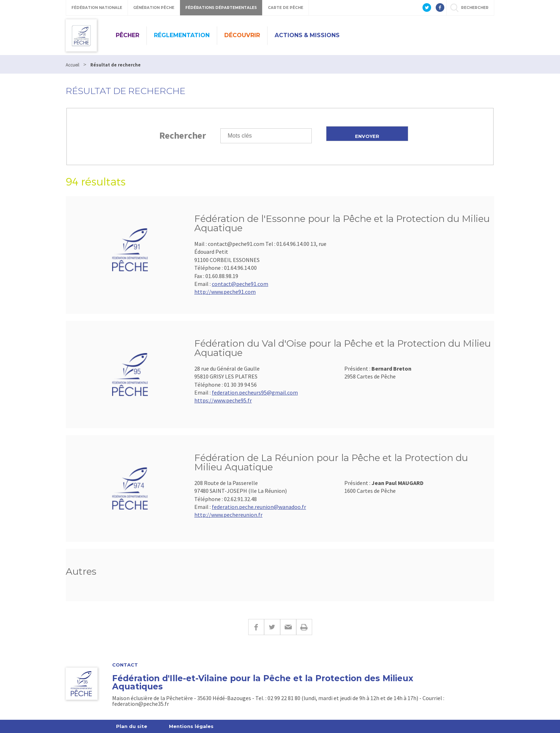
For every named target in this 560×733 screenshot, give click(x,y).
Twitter (272, 627)
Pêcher (127, 35)
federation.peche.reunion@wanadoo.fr (259, 507)
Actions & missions (307, 35)
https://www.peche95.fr (223, 400)
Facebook (256, 627)
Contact (125, 665)
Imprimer (304, 627)
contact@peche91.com (240, 284)
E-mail (288, 627)
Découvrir (242, 35)
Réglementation (182, 35)
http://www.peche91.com (225, 292)
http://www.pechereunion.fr (228, 515)
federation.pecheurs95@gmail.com (255, 392)
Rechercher (183, 135)
